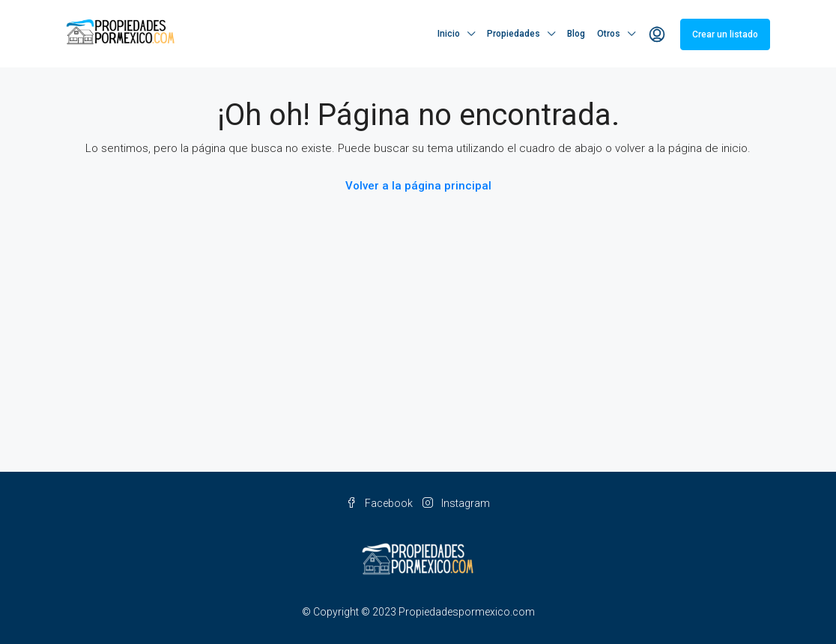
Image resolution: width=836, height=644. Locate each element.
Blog (576, 34)
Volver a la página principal (418, 186)
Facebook (381, 503)
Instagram (456, 503)
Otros (609, 34)
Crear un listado (725, 34)
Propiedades (514, 34)
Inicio (449, 34)
